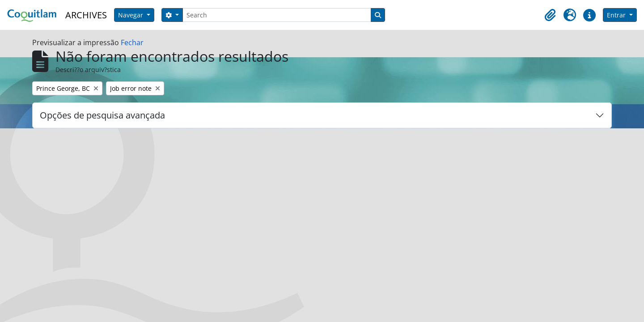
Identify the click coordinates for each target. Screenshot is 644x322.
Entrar (617, 15)
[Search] (277, 15)
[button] (550, 15)
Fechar (132, 42)
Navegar (131, 15)
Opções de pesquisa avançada (102, 115)
